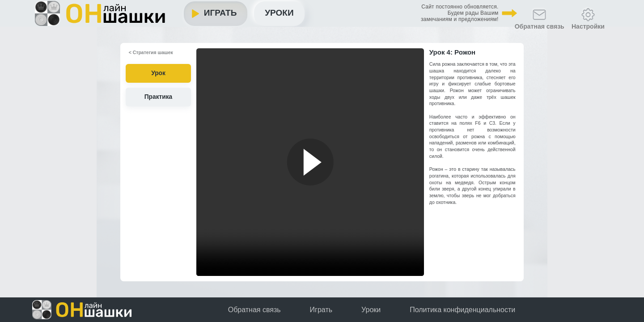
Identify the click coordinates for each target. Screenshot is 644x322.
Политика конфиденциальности (462, 310)
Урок (158, 74)
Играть (252, 15)
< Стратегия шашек (145, 55)
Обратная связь (254, 310)
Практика (159, 96)
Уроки (318, 15)
